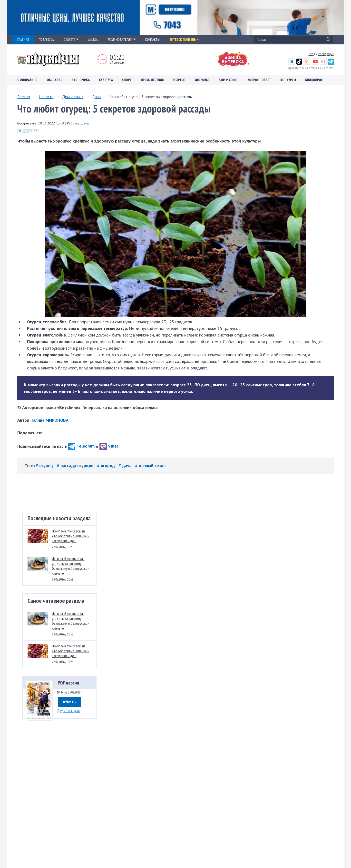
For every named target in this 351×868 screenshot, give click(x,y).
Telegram (81, 446)
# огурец (45, 465)
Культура (106, 80)
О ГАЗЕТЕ (71, 40)
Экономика (81, 80)
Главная (24, 97)
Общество (55, 80)
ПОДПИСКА (46, 40)
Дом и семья (228, 80)
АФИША (93, 40)
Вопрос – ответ (259, 80)
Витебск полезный (184, 40)
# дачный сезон (150, 465)
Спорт (127, 80)
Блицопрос (314, 80)
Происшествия (152, 80)
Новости (46, 97)
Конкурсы (288, 80)
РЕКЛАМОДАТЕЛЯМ (122, 40)
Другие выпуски (68, 711)
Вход (312, 54)
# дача (126, 465)
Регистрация (326, 54)
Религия (179, 80)
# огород (107, 465)
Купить (69, 702)
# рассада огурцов (76, 465)
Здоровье (202, 80)
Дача (96, 97)
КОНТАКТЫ (152, 40)
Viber (109, 446)
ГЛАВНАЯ (23, 40)
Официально (27, 80)
